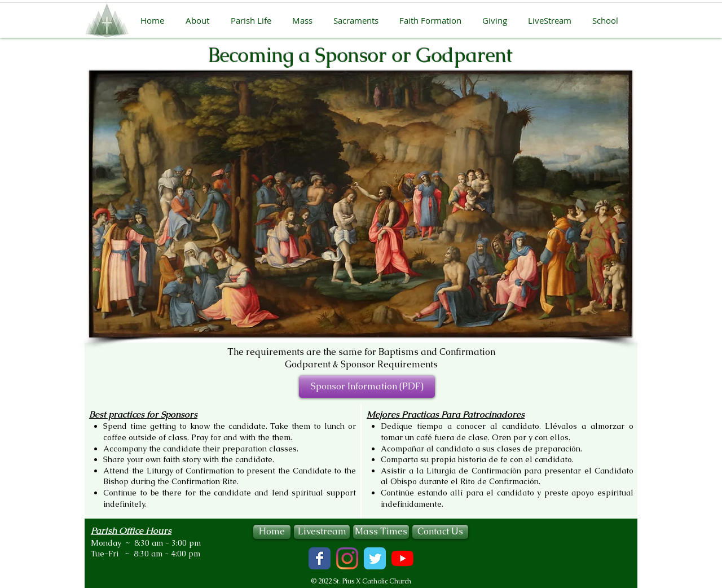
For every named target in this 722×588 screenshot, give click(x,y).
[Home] (272, 532)
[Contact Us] (440, 532)
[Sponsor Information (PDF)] (367, 387)
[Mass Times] (381, 532)
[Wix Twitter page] (375, 558)
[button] (201, 20)
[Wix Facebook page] (320, 558)
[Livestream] (322, 532)
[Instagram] (347, 558)
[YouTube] (402, 558)
